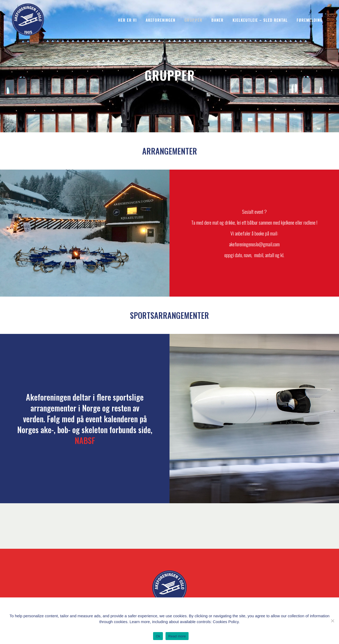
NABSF (85, 440)
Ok (158, 636)
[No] (332, 621)
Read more (177, 636)
